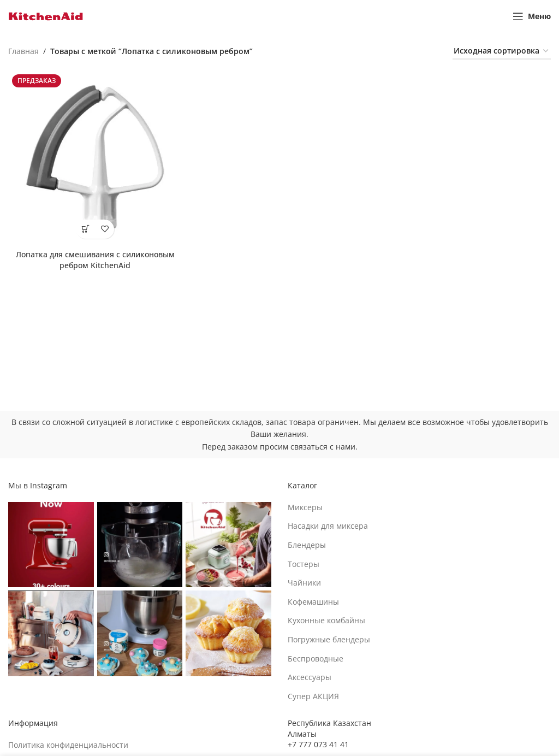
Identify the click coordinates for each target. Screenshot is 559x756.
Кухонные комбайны (326, 620)
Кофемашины (313, 602)
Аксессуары (310, 677)
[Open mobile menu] (532, 16)
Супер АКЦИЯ (313, 696)
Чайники (304, 583)
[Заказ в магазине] (502, 52)
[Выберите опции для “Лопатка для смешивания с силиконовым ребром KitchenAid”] (85, 229)
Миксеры (305, 507)
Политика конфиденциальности (68, 745)
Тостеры (304, 564)
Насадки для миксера (328, 526)
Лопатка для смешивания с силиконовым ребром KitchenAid (95, 260)
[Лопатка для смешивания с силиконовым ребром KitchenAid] (95, 157)
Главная (23, 51)
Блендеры (307, 545)
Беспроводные (316, 658)
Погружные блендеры (329, 639)
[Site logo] (46, 16)
